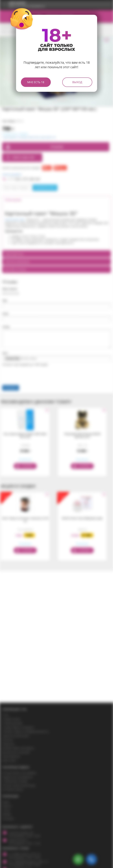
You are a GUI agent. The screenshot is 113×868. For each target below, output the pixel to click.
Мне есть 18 (36, 82)
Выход (77, 82)
